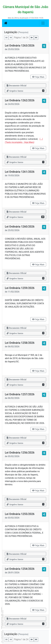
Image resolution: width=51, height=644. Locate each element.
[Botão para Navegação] (43, 23)
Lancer (3, 624)
